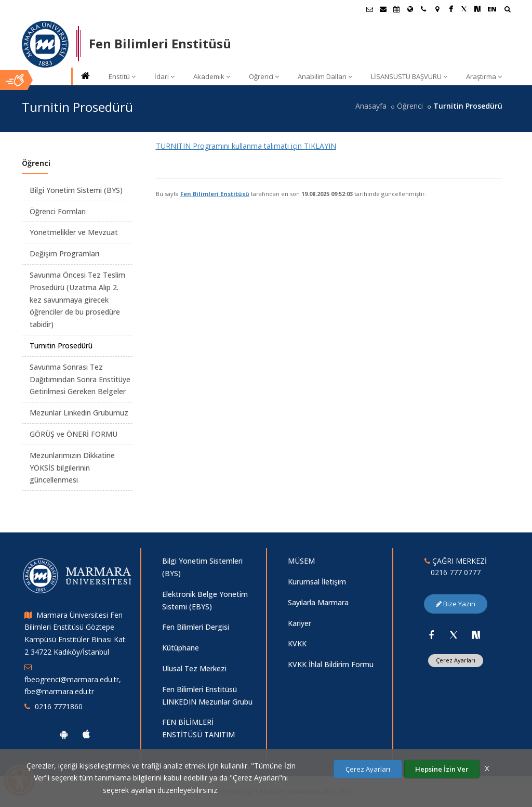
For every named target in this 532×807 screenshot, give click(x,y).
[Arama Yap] (507, 10)
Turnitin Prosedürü (61, 346)
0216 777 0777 (456, 572)
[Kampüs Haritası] (437, 9)
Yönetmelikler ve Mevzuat (74, 232)
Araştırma (484, 76)
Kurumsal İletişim (317, 582)
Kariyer (300, 623)
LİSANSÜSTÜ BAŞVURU (409, 76)
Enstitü (122, 76)
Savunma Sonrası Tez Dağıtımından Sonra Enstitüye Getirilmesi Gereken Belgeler (80, 379)
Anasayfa (371, 106)
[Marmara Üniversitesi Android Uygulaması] (64, 734)
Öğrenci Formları (58, 211)
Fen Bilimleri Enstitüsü (215, 194)
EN (492, 9)
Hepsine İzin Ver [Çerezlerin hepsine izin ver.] (442, 769)
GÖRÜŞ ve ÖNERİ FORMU (74, 434)
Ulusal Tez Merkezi (194, 668)
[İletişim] (423, 9)
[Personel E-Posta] (383, 9)
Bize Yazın (456, 604)
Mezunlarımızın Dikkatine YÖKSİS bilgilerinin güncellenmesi (72, 468)
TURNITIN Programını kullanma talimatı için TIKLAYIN (246, 146)
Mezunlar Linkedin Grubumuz (79, 413)
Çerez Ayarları (456, 660)
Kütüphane (181, 648)
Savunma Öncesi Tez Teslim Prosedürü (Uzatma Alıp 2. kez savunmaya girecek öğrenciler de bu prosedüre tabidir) (77, 300)
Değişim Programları (64, 253)
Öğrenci (264, 76)
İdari (164, 76)
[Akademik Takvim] (396, 9)
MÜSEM (301, 561)
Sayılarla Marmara (318, 602)
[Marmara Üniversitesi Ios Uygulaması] (86, 734)
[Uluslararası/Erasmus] (410, 9)
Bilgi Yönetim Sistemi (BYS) (76, 190)
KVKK (297, 643)
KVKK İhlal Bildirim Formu (331, 664)
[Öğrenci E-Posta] (369, 9)
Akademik (212, 76)
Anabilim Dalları (325, 76)
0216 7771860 (59, 706)
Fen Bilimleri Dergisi (196, 627)
